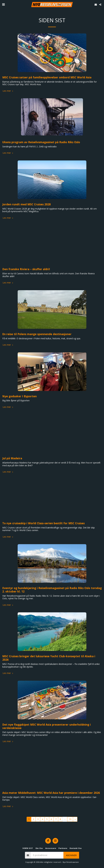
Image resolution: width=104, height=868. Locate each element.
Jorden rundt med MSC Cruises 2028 (26, 204)
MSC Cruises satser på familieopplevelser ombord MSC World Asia (47, 77)
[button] (3, 4)
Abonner (71, 855)
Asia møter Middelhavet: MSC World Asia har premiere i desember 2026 (51, 793)
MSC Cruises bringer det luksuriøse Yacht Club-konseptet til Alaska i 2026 (49, 658)
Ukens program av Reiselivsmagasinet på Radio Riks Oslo (41, 142)
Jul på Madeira (12, 458)
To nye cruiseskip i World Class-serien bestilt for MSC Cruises (43, 523)
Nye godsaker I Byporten (19, 396)
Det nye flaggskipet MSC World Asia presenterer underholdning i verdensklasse (47, 726)
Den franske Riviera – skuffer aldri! (26, 269)
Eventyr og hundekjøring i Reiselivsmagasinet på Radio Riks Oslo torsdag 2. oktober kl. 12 (52, 590)
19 (70, 819)
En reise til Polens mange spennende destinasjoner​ (37, 334)
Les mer (8, 91)
